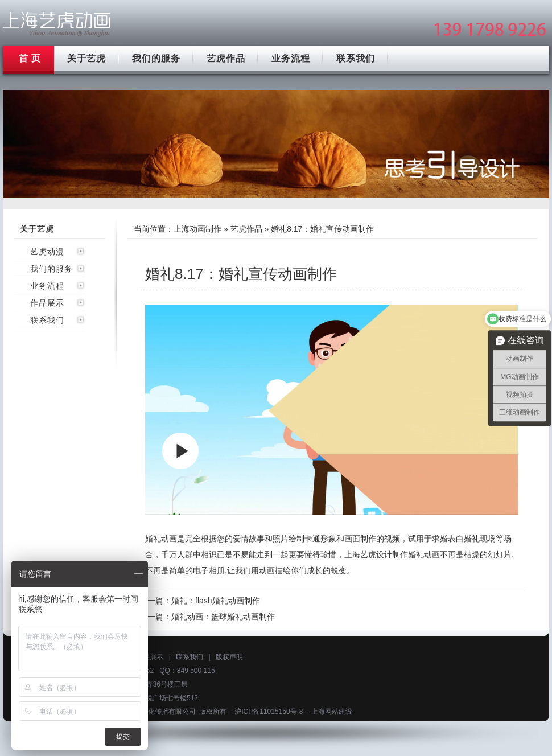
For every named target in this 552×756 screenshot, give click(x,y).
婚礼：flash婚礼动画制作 (216, 601)
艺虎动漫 (47, 252)
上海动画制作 (197, 229)
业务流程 (291, 58)
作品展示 (47, 303)
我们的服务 (156, 58)
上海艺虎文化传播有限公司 (155, 712)
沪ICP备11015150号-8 (269, 712)
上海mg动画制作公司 (57, 24)
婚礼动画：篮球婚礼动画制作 (223, 617)
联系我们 (356, 58)
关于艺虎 (86, 58)
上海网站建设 (332, 712)
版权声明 (229, 657)
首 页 (30, 58)
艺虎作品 (226, 58)
